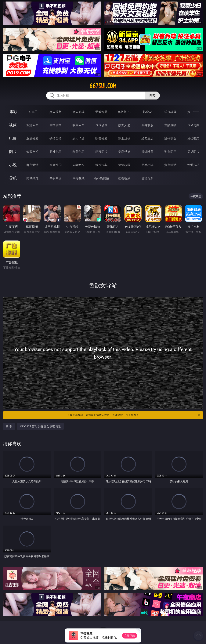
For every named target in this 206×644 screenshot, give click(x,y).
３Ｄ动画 (101, 125)
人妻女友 (78, 165)
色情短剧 (147, 178)
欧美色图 (78, 152)
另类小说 (147, 165)
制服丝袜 (124, 138)
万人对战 (78, 112)
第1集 (9, 426)
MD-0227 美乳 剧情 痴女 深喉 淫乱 (40, 426)
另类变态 (193, 138)
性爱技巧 (193, 165)
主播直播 (170, 125)
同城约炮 (32, 178)
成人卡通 (78, 138)
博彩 (13, 112)
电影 (13, 138)
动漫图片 (101, 152)
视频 (13, 125)
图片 (13, 152)
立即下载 (130, 636)
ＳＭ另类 (193, 125)
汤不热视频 (101, 178)
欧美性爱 (101, 138)
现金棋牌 (170, 112)
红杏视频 (124, 178)
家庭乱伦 (56, 165)
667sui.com (103, 86)
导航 (13, 178)
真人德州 (56, 112)
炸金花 (147, 112)
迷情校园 (124, 165)
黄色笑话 (170, 165)
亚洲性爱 (32, 138)
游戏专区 (101, 112)
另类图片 (193, 152)
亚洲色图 (56, 152)
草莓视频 (78, 178)
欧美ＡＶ (78, 125)
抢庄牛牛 (193, 112)
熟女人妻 (124, 125)
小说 (13, 165)
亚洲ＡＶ (32, 125)
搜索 (152, 96)
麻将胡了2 (124, 112)
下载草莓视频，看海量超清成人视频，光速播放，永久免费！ (134, 415)
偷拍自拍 (56, 138)
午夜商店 (56, 178)
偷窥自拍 (32, 152)
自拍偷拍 (56, 125)
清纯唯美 (147, 152)
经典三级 (147, 138)
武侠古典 (101, 165)
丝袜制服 (147, 125)
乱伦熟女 (170, 138)
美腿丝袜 (124, 152)
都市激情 (32, 165)
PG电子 (33, 112)
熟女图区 (170, 152)
